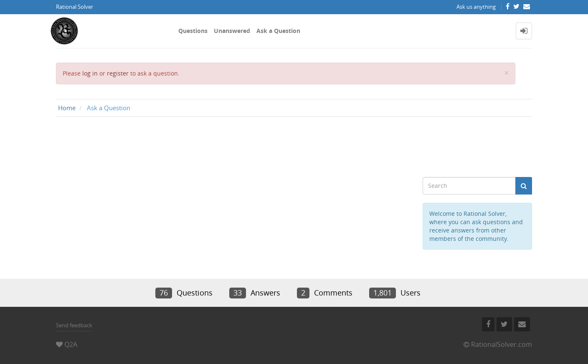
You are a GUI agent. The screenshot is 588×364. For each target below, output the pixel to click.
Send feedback (74, 325)
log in (90, 73)
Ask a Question (278, 31)
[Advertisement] (294, 147)
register (118, 73)
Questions (193, 31)
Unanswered (232, 31)
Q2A (71, 344)
